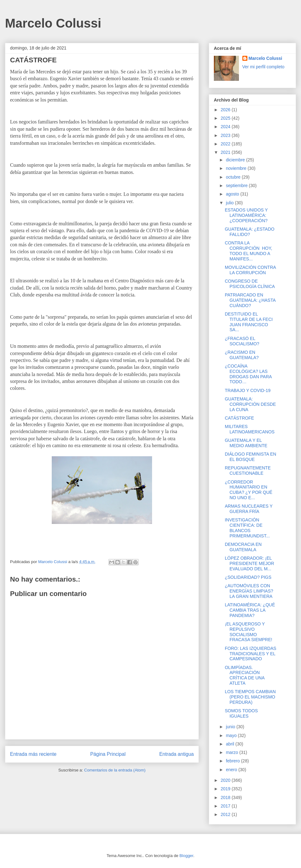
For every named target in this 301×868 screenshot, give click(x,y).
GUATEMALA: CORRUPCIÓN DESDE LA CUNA (250, 404)
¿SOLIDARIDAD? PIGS (248, 577)
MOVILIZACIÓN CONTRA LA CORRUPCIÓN (250, 270)
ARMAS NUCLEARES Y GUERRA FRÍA (249, 509)
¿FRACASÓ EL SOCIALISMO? (242, 341)
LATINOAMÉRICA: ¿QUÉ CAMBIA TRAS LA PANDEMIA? (250, 610)
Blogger (186, 856)
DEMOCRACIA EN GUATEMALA (243, 547)
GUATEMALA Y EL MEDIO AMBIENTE (246, 443)
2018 (226, 797)
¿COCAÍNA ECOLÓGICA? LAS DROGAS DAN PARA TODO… (248, 374)
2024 (226, 127)
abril (230, 744)
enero (232, 770)
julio (230, 203)
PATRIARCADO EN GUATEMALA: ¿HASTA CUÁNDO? (250, 300)
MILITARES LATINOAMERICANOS (250, 429)
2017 (226, 806)
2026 (226, 110)
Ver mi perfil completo (264, 67)
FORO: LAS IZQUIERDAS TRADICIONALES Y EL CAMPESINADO (251, 654)
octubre (234, 177)
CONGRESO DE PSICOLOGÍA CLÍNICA (250, 284)
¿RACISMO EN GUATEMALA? (242, 355)
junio (231, 727)
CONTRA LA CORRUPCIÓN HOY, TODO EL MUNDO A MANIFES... (248, 251)
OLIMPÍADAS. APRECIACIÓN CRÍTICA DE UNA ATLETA (245, 675)
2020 (226, 780)
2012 (226, 814)
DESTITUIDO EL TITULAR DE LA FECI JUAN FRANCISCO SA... (249, 322)
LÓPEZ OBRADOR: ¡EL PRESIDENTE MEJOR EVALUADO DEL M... (249, 563)
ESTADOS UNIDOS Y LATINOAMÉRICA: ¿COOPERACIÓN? (246, 215)
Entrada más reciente (33, 754)
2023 (226, 135)
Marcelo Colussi (53, 23)
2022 (226, 144)
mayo (232, 735)
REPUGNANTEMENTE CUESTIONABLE (248, 471)
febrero (233, 761)
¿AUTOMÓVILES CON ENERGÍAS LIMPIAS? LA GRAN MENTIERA (249, 591)
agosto (233, 194)
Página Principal (108, 754)
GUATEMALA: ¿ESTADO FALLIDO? (250, 232)
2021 (226, 152)
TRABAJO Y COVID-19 (248, 390)
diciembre (236, 160)
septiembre (237, 186)
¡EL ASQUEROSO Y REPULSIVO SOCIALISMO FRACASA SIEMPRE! (248, 632)
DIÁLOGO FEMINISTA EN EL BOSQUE (251, 457)
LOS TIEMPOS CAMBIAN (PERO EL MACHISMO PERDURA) (250, 697)
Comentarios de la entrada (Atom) (115, 770)
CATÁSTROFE (239, 418)
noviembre (237, 168)
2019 (226, 789)
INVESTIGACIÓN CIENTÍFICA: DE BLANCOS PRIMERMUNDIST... (247, 528)
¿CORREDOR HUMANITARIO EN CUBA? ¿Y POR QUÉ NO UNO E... (249, 490)
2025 (226, 118)
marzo (232, 752)
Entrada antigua (177, 754)
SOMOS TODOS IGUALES (241, 713)
